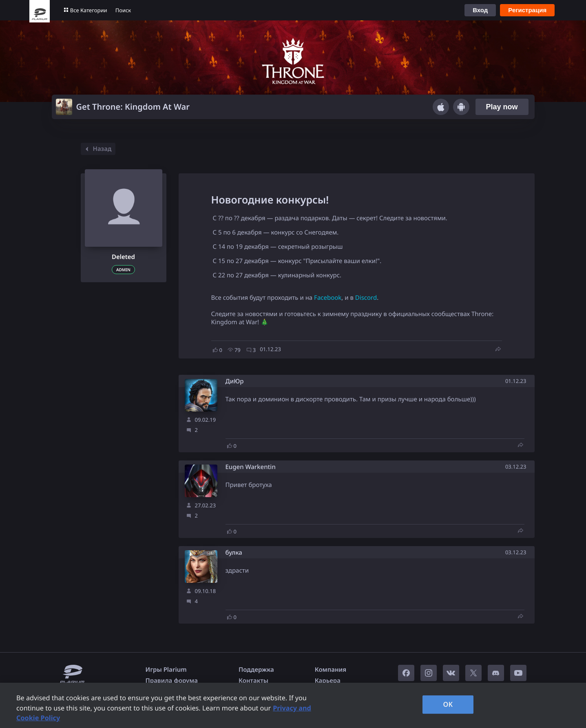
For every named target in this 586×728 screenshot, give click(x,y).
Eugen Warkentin (251, 467)
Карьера (328, 681)
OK (448, 704)
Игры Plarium (166, 670)
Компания (331, 670)
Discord (366, 298)
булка (234, 553)
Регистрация (527, 10)
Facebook (328, 298)
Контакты (253, 681)
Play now (502, 107)
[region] (293, 705)
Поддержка (256, 670)
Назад (97, 149)
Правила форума (172, 681)
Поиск (123, 10)
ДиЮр (235, 382)
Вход (480, 10)
